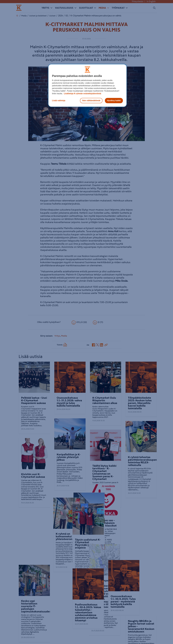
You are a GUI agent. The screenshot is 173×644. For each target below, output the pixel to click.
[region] (87, 86)
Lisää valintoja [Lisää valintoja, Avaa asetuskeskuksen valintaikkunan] (59, 101)
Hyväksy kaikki (114, 101)
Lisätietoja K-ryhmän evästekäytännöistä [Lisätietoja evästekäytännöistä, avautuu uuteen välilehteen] (82, 94)
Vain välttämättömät (91, 101)
